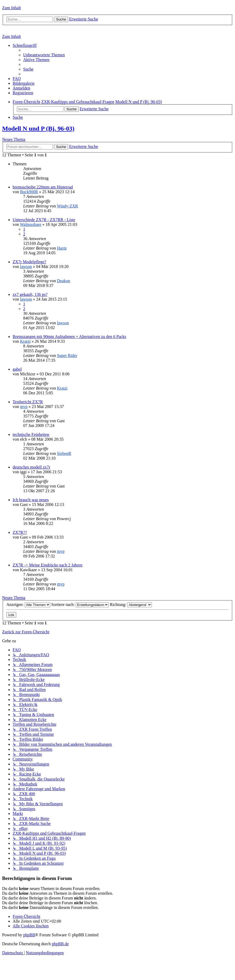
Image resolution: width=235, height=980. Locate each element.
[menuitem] (44, 55)
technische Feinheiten (31, 434)
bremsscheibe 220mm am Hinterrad (43, 187)
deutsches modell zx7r (31, 467)
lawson (26, 267)
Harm (62, 248)
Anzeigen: (28, 605)
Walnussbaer (31, 224)
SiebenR (64, 453)
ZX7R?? (20, 532)
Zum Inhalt (12, 8)
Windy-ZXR (67, 206)
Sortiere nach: (80, 605)
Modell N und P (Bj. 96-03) (38, 128)
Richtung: (131, 605)
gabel (17, 369)
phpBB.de (60, 944)
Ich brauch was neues (31, 500)
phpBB (29, 935)
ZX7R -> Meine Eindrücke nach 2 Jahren (47, 565)
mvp (24, 407)
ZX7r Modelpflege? (29, 262)
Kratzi (25, 341)
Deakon (63, 281)
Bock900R (29, 192)
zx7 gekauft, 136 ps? (30, 294)
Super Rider (67, 355)
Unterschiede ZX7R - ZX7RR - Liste (44, 220)
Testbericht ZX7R (28, 402)
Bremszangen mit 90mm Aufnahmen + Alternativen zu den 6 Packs (69, 337)
